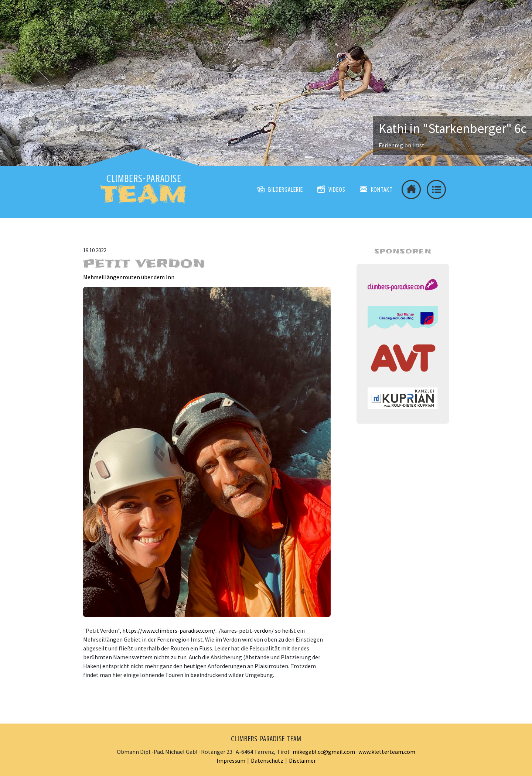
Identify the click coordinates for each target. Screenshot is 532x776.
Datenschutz (267, 760)
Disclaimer (302, 760)
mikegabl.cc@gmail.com (324, 752)
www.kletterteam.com (387, 752)
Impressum (231, 760)
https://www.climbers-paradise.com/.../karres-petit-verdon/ (198, 630)
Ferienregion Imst (402, 145)
